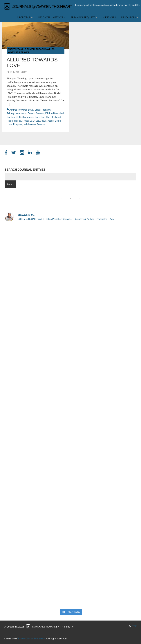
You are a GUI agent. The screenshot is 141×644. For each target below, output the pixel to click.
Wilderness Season (34, 124)
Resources (130, 17)
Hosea (18, 121)
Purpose (18, 124)
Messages (109, 17)
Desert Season (36, 113)
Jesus (43, 121)
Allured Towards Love (32, 63)
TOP (133, 626)
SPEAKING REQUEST (84, 17)
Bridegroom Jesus (17, 113)
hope (10, 121)
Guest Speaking (17, 49)
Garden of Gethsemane (20, 117)
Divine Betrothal (55, 113)
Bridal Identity (42, 110)
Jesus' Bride (54, 121)
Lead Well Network (52, 17)
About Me (25, 17)
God (37, 117)
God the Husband (51, 117)
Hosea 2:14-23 (31, 121)
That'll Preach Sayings (41, 49)
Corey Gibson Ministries (32, 638)
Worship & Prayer (18, 52)
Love (9, 124)
